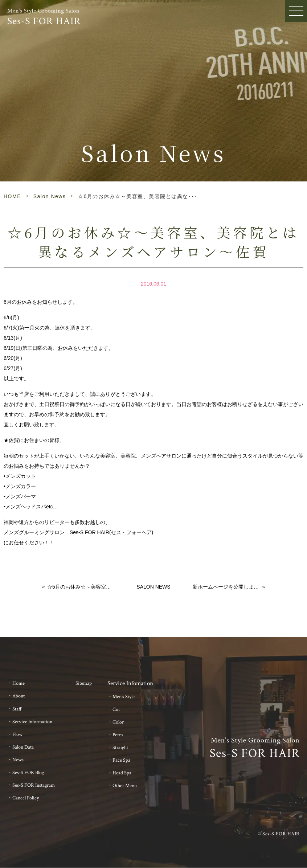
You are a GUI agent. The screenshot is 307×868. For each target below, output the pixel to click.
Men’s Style (124, 697)
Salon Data (23, 747)
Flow (17, 734)
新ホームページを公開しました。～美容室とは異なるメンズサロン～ (228, 587)
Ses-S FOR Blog (28, 773)
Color (118, 722)
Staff (17, 709)
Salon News (50, 196)
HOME (12, 196)
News (18, 760)
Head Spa (122, 773)
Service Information (32, 722)
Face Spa (121, 760)
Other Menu (125, 786)
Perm (118, 735)
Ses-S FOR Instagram (34, 785)
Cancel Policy (26, 798)
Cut (116, 709)
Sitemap (84, 683)
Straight (120, 748)
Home (19, 683)
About (19, 696)
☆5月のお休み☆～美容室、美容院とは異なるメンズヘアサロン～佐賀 (81, 587)
